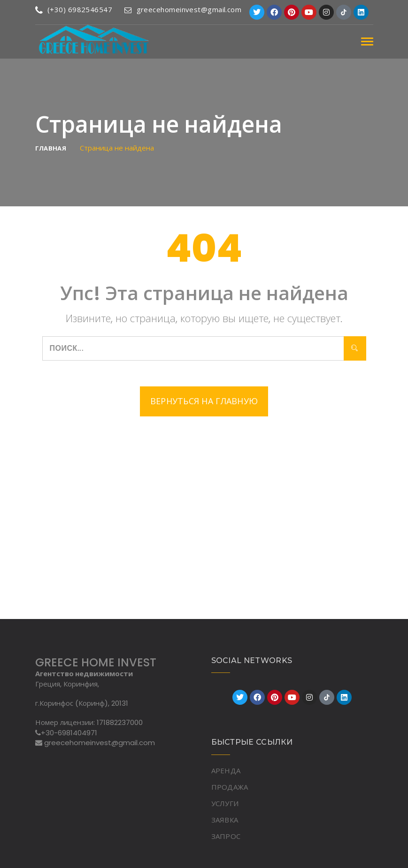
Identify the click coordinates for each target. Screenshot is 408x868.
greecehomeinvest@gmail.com (183, 9)
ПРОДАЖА (230, 787)
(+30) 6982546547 (74, 9)
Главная (51, 148)
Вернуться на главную (204, 401)
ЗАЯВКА (225, 820)
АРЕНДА (226, 770)
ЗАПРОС (226, 836)
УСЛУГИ (225, 803)
